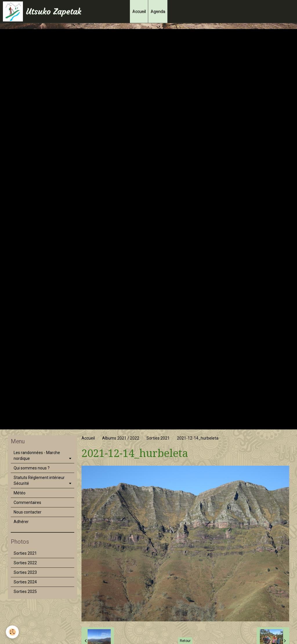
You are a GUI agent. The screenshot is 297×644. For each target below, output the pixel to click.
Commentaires (27, 502)
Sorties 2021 (158, 438)
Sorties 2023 (25, 572)
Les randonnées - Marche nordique (37, 456)
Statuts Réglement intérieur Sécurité (39, 480)
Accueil (139, 11)
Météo (20, 493)
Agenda (158, 11)
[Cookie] (12, 632)
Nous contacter (28, 512)
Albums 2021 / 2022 (121, 438)
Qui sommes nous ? (32, 468)
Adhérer (21, 522)
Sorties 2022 (25, 563)
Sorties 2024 (25, 582)
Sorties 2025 (25, 592)
